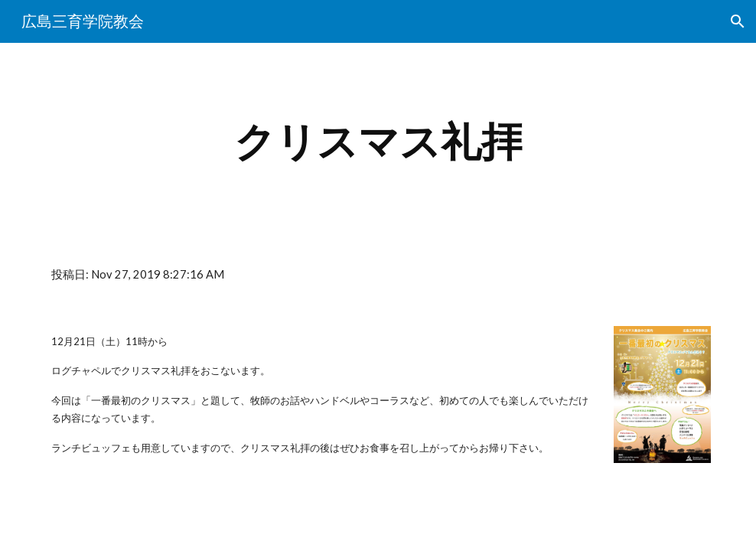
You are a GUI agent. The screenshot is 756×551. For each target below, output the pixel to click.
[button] (738, 21)
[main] (378, 142)
